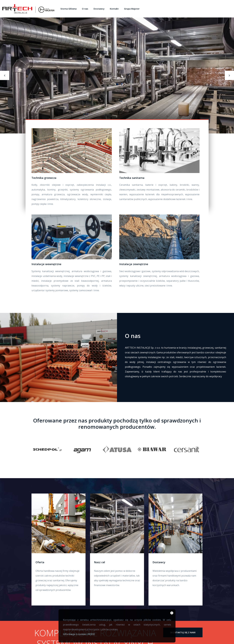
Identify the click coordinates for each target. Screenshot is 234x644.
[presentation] (6, 75)
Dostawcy (99, 9)
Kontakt (114, 9)
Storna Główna (68, 9)
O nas (85, 9)
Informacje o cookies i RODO (79, 634)
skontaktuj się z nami (183, 632)
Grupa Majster (132, 9)
